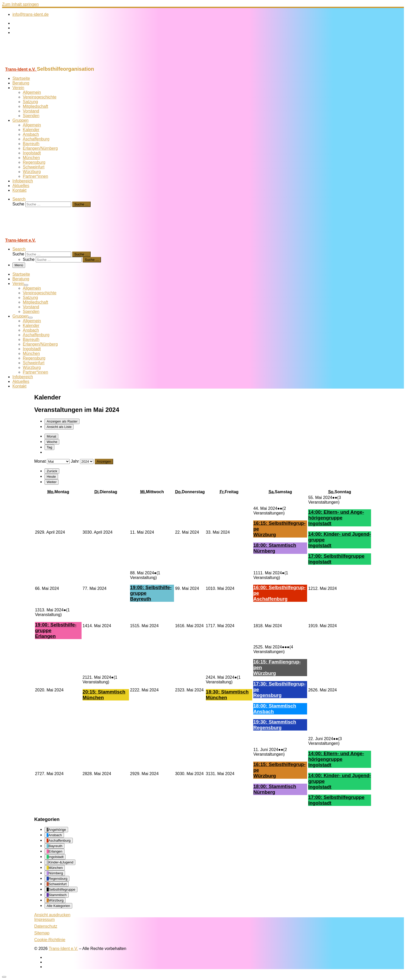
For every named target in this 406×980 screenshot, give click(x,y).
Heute (51, 477)
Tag (49, 447)
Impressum (44, 920)
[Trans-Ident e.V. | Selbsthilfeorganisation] (34, 64)
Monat (51, 436)
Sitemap (42, 933)
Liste (59, 427)
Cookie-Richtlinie (50, 940)
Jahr (75, 461)
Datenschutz (46, 926)
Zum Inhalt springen (20, 4)
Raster (62, 421)
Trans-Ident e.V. (63, 949)
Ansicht (52, 915)
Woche (52, 442)
